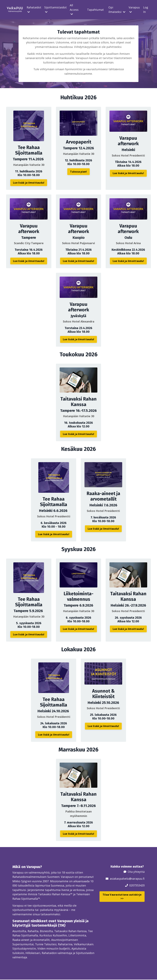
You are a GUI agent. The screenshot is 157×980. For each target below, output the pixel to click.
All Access (74, 9)
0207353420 (137, 885)
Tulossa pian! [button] (78, 172)
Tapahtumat (95, 10)
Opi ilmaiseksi (117, 10)
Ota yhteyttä (136, 872)
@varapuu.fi (137, 878)
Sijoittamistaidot (56, 9)
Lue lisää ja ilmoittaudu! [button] (29, 183)
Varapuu (134, 9)
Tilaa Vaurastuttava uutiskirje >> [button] (122, 896)
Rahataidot (34, 9)
